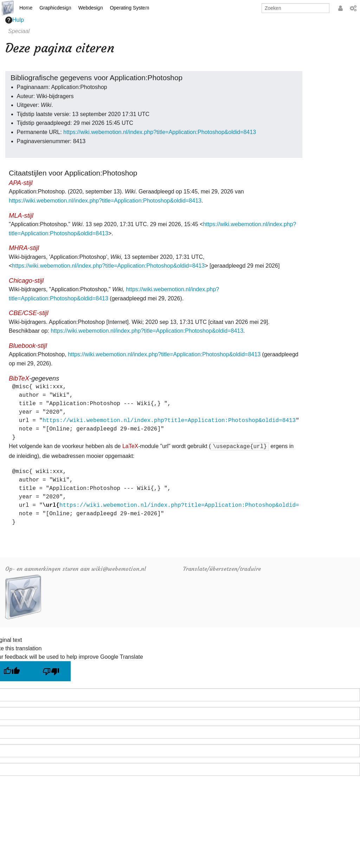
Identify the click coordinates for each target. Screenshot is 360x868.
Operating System (129, 8)
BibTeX (19, 378)
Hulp (15, 20)
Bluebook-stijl (28, 346)
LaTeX (130, 446)
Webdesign (91, 8)
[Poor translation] (51, 671)
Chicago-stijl (26, 280)
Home (26, 8)
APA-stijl (21, 183)
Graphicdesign (55, 8)
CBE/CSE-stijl (28, 313)
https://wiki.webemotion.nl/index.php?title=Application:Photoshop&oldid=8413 (160, 132)
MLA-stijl (21, 215)
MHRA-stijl (24, 248)
